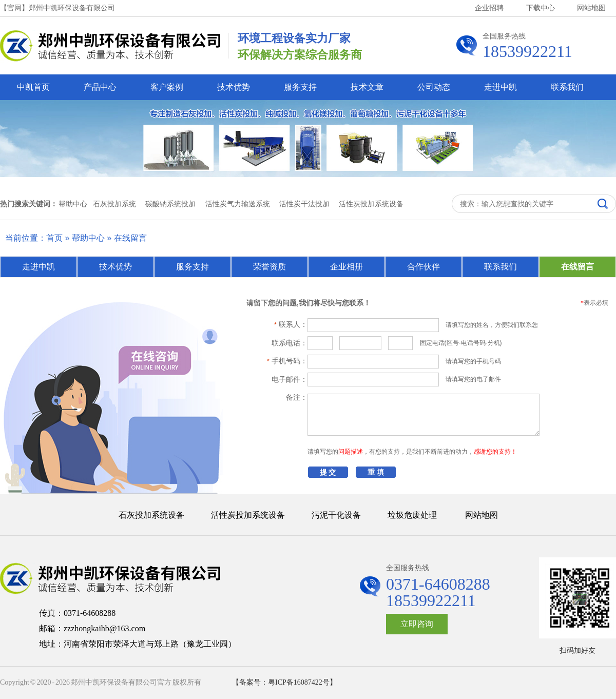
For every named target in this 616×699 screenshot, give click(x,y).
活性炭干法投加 (304, 204)
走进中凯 (500, 87)
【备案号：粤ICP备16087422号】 (284, 682)
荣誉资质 (269, 267)
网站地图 (591, 8)
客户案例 (167, 87)
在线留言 (130, 238)
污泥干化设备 (336, 515)
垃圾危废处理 (412, 515)
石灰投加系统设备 (151, 515)
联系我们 (567, 87)
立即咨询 (417, 624)
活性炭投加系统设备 (371, 204)
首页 (54, 238)
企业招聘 (489, 8)
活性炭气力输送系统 (238, 204)
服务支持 (300, 87)
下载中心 (541, 8)
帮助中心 (88, 238)
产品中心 (100, 87)
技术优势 (234, 87)
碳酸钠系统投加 (170, 204)
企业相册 (346, 267)
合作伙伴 (423, 267)
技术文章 (367, 87)
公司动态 (434, 87)
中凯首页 (33, 87)
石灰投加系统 (114, 204)
